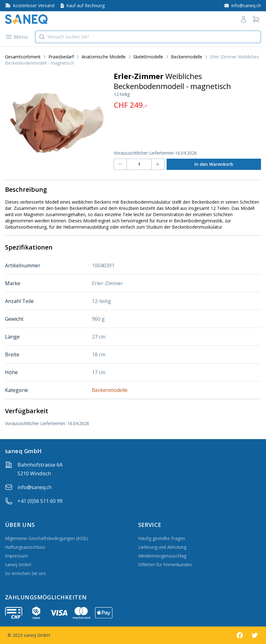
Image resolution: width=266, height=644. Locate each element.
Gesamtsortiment (23, 57)
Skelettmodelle (148, 57)
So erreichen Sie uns (25, 573)
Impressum (16, 556)
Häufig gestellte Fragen (162, 538)
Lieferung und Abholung (162, 547)
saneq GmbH (18, 565)
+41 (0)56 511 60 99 (40, 501)
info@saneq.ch (35, 487)
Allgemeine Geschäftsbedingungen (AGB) (46, 538)
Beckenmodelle (187, 57)
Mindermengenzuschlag (162, 556)
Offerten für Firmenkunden (165, 565)
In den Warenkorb (214, 164)
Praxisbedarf (61, 57)
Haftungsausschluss (25, 547)
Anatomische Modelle (104, 57)
